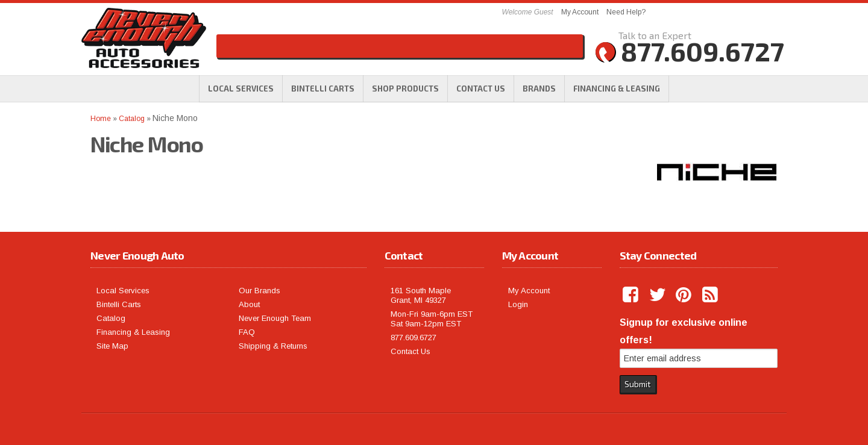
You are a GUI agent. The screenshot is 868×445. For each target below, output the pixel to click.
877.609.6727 (414, 338)
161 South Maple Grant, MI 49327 (421, 295)
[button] (405, 89)
